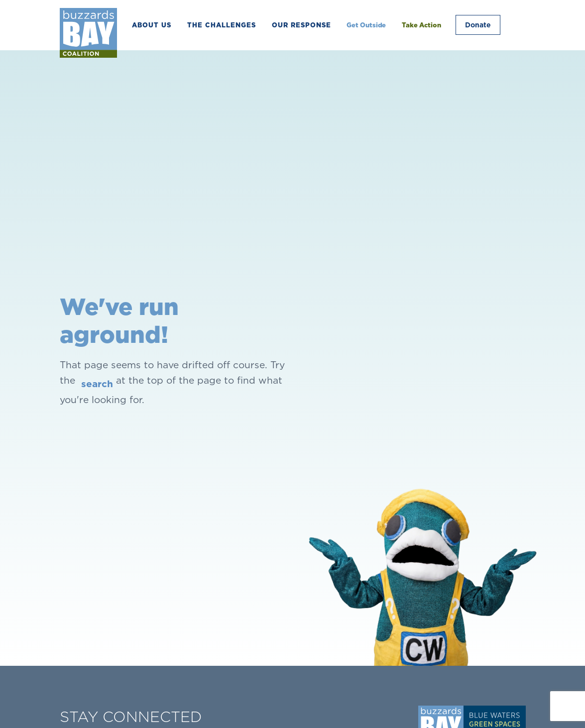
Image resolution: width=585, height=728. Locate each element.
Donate (478, 25)
